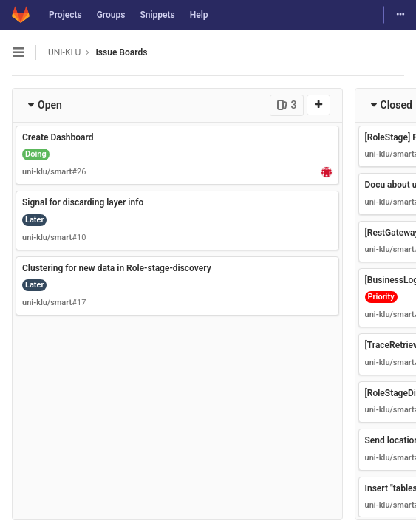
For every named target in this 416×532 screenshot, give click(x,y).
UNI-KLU (64, 52)
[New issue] (318, 105)
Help (199, 15)
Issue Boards (121, 52)
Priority (381, 297)
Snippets (157, 15)
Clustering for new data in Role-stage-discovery (117, 268)
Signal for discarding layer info (83, 202)
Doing (36, 154)
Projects (65, 15)
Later (34, 220)
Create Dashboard (58, 137)
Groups (111, 15)
